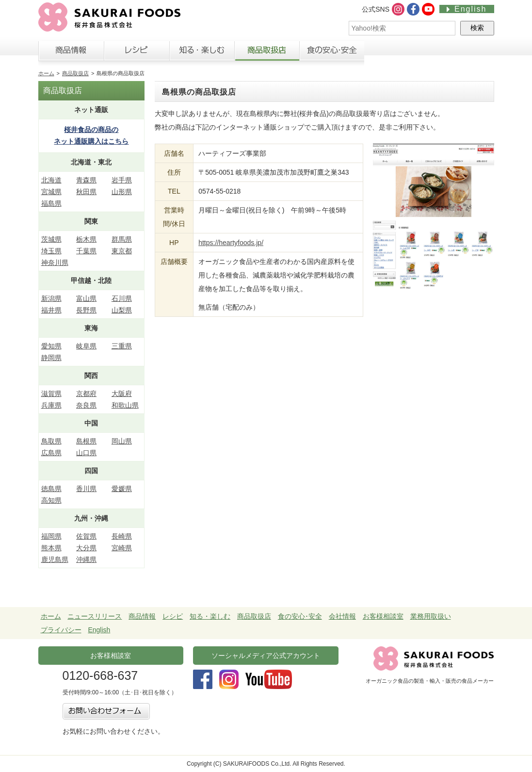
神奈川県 (55, 263)
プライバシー (61, 630)
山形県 (122, 192)
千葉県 (86, 251)
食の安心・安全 (332, 53)
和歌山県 (125, 405)
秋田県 (86, 192)
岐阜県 (86, 346)
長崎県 (122, 536)
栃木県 (86, 239)
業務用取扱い (431, 616)
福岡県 (51, 536)
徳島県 (51, 489)
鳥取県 (51, 441)
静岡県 (51, 358)
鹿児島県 (55, 559)
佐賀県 (86, 536)
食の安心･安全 (300, 616)
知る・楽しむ (202, 53)
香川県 (86, 489)
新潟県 (51, 298)
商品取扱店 (267, 53)
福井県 (51, 310)
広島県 (51, 453)
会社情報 (397, 53)
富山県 (86, 298)
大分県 (86, 548)
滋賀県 (51, 394)
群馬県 (122, 239)
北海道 (51, 180)
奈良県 (86, 405)
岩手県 (122, 180)
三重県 (122, 346)
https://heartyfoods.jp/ (231, 243)
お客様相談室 (462, 53)
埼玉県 (51, 251)
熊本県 (51, 548)
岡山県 (122, 441)
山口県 (86, 453)
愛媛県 (122, 489)
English (467, 9)
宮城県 (51, 192)
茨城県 (51, 239)
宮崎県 (122, 548)
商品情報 (71, 53)
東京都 (122, 251)
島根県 (86, 441)
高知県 (51, 500)
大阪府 (122, 394)
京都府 (86, 394)
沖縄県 (86, 559)
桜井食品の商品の (92, 137)
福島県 (51, 203)
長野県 (86, 310)
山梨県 (122, 310)
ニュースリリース (95, 616)
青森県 (86, 180)
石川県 (122, 298)
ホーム (46, 73)
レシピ (137, 53)
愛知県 (51, 346)
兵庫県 (51, 405)
